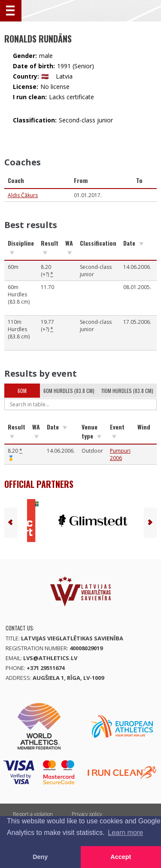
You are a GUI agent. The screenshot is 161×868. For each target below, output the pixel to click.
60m (22, 391)
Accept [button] (121, 857)
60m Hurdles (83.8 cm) (69, 391)
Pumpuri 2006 (120, 454)
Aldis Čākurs (23, 195)
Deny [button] (40, 857)
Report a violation (33, 814)
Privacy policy (87, 814)
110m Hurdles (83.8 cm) (127, 391)
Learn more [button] (125, 833)
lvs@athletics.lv (50, 658)
